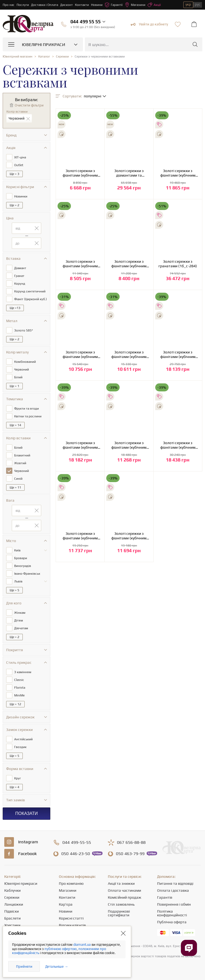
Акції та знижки (121, 883)
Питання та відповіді (175, 883)
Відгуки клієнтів (72, 925)
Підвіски (12, 911)
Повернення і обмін (174, 904)
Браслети (12, 918)
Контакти (82, 5)
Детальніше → (57, 966)
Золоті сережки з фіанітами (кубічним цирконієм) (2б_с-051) (80, 173)
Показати (26, 813)
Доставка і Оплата (45, 5)
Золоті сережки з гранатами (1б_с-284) (178, 264)
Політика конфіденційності (172, 913)
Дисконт (67, 5)
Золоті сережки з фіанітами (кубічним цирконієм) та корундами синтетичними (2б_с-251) (178, 354)
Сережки (12, 897)
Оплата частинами (124, 890)
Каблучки (12, 890)
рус (198, 4)
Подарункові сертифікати (119, 913)
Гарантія (165, 897)
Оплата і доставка (173, 890)
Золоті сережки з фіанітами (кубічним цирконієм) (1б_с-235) (178, 173)
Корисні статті (71, 918)
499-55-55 (77, 842)
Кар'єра (66, 904)
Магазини (135, 5)
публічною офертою (61, 949)
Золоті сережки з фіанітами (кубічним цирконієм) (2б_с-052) (80, 264)
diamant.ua (82, 945)
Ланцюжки (14, 904)
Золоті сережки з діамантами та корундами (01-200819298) (129, 173)
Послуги (23, 5)
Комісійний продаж (125, 897)
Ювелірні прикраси (21, 883)
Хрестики (12, 925)
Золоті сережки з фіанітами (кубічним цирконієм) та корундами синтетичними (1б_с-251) (178, 445)
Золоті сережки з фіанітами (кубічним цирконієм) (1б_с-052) (129, 264)
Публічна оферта (172, 922)
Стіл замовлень (121, 904)
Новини (97, 5)
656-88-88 (131, 842)
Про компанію (71, 883)
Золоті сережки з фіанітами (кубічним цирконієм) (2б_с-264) (129, 445)
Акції (154, 5)
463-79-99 (130, 854)
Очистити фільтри (29, 105)
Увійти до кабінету (149, 24)
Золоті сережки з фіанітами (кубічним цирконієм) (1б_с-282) (80, 354)
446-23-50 (76, 854)
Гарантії (114, 5)
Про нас (9, 5)
